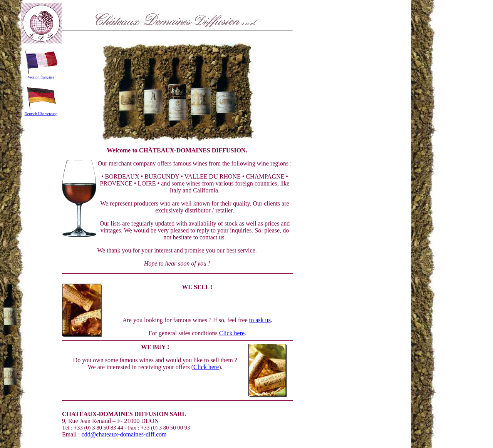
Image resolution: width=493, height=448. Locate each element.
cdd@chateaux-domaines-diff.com (124, 434)
